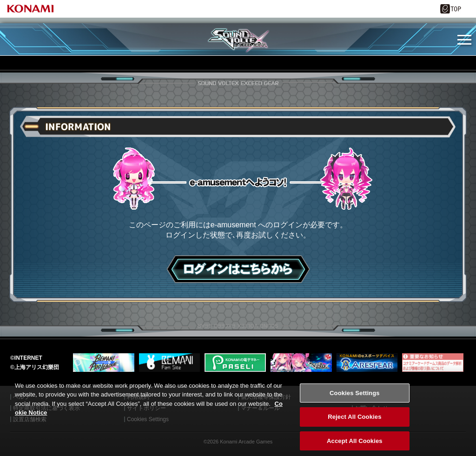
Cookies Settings (355, 399)
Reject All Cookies (354, 423)
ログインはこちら (238, 269)
